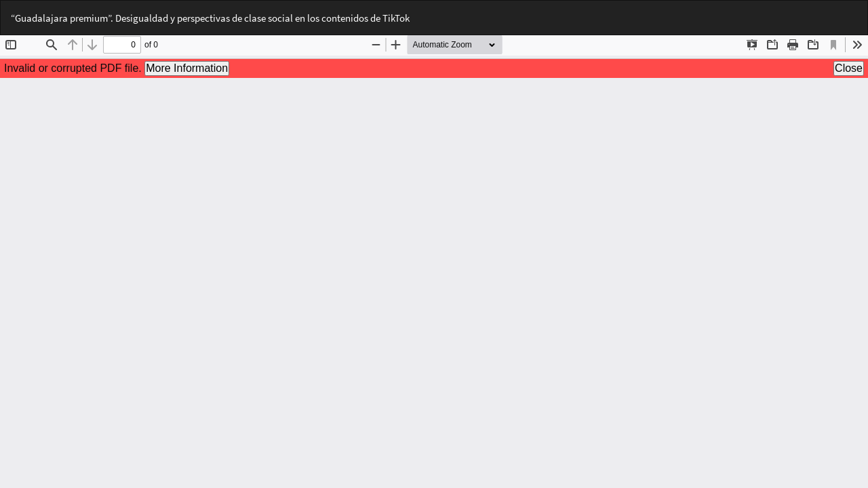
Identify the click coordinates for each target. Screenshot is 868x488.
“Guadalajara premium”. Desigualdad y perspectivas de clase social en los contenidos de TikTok (210, 18)
